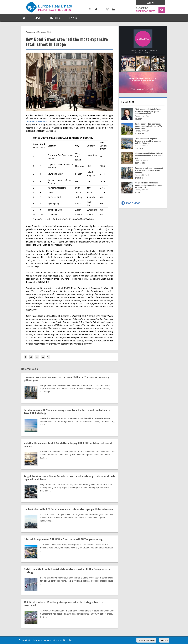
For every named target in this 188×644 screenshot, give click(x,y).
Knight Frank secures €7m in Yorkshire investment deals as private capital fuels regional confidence (69, 478)
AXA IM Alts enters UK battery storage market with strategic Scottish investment (63, 604)
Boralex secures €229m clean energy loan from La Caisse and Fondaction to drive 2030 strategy (67, 411)
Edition (151, 3)
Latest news (128, 102)
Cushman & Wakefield (36, 122)
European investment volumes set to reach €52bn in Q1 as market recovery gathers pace (66, 378)
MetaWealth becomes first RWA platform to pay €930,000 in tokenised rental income (68, 444)
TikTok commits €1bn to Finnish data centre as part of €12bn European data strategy (67, 571)
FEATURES (55, 18)
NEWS (38, 18)
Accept (164, 640)
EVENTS (73, 18)
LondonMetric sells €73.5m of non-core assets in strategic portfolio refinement (69, 509)
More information (146, 640)
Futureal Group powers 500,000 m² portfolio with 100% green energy (64, 539)
